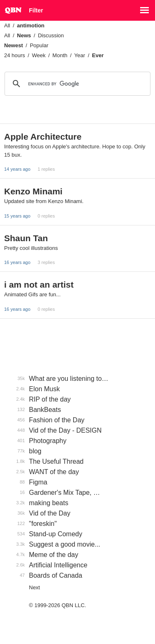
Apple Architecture (43, 137)
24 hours (15, 55)
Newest (14, 45)
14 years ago (17, 169)
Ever (98, 55)
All (7, 25)
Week (39, 55)
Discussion (51, 35)
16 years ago (17, 262)
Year (80, 55)
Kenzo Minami (33, 191)
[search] (76, 84)
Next (35, 587)
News (24, 35)
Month (60, 55)
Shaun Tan (26, 238)
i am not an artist (39, 284)
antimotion (31, 25)
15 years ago (17, 216)
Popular (39, 45)
